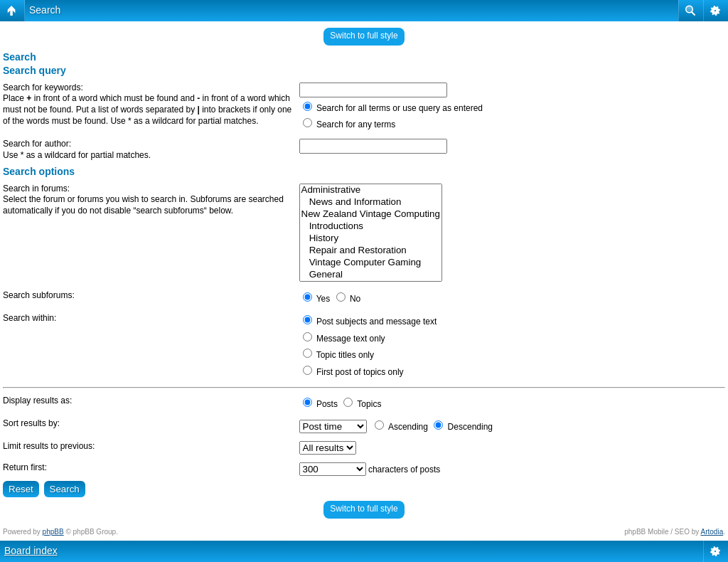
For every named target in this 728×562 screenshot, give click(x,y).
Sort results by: (31, 423)
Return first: (25, 467)
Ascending (401, 427)
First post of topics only (353, 372)
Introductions (371, 227)
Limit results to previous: (49, 446)
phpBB (53, 532)
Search (45, 10)
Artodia (712, 532)
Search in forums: (36, 189)
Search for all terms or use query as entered (393, 108)
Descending (463, 427)
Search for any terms (349, 124)
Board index (31, 551)
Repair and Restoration (371, 251)
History (371, 239)
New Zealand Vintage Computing (371, 214)
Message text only (344, 339)
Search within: (30, 318)
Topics (362, 404)
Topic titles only (339, 355)
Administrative (371, 190)
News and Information (371, 202)
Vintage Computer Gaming (371, 263)
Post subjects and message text (370, 322)
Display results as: (37, 401)
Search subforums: (39, 295)
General (371, 275)
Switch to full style (364, 36)
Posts (320, 404)
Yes (317, 299)
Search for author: (37, 144)
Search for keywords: (43, 88)
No (349, 299)
